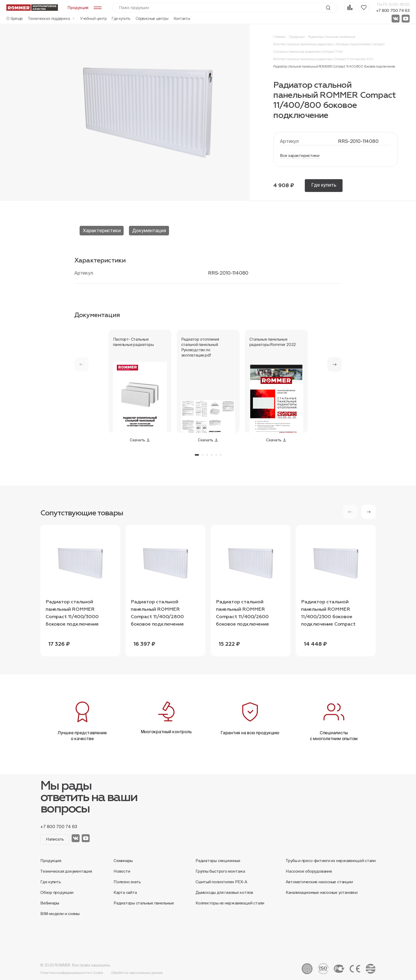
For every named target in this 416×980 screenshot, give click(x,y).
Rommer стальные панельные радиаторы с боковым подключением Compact (329, 44)
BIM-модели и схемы (60, 914)
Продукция (297, 37)
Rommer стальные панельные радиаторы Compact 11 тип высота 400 (323, 59)
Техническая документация (66, 871)
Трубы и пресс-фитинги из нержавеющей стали (331, 861)
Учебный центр (93, 18)
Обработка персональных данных (137, 973)
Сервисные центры (152, 18)
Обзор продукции (57, 892)
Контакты (182, 18)
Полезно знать (127, 882)
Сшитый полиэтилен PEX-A (221, 882)
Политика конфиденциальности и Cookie (72, 973)
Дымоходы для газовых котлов (224, 892)
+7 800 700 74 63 (393, 10)
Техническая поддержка (51, 18)
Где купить (121, 18)
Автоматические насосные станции (319, 882)
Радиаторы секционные (218, 861)
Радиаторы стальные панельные (332, 37)
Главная (279, 37)
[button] (335, 364)
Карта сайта (125, 892)
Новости (122, 871)
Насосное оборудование (309, 871)
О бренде (14, 18)
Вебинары (50, 903)
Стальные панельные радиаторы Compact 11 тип (308, 52)
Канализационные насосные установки (322, 892)
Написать (55, 839)
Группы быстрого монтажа (220, 871)
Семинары (123, 861)
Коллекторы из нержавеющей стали (230, 903)
